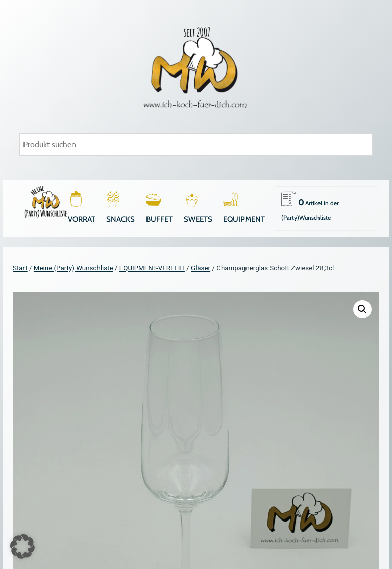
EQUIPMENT (244, 219)
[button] (362, 309)
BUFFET (159, 219)
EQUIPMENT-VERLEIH (152, 268)
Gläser (201, 268)
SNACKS (120, 219)
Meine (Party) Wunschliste (73, 268)
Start (20, 268)
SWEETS (198, 219)
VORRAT (82, 219)
